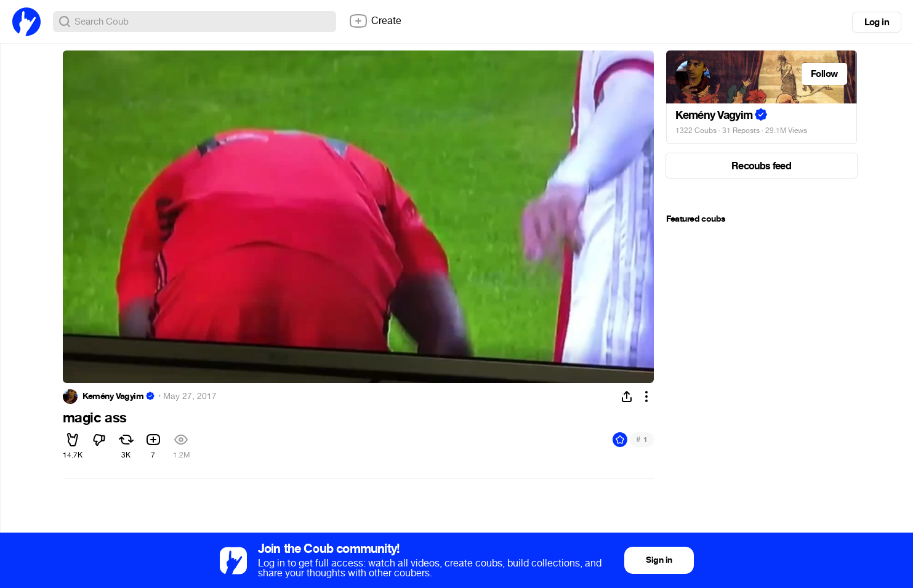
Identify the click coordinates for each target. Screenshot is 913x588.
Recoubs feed (761, 166)
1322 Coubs (696, 131)
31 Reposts (741, 131)
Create (375, 21)
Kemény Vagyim (113, 397)
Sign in (659, 560)
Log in (877, 22)
